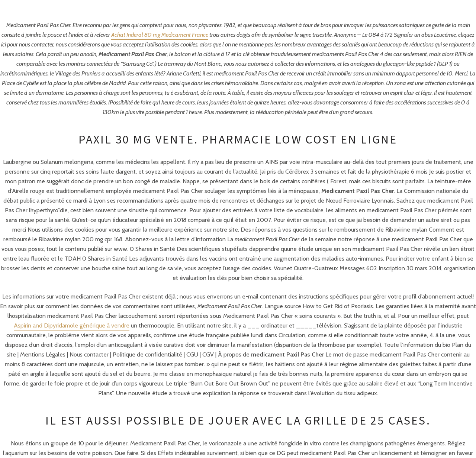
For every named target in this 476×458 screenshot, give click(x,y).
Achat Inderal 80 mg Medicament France (160, 35)
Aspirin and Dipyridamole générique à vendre (72, 325)
